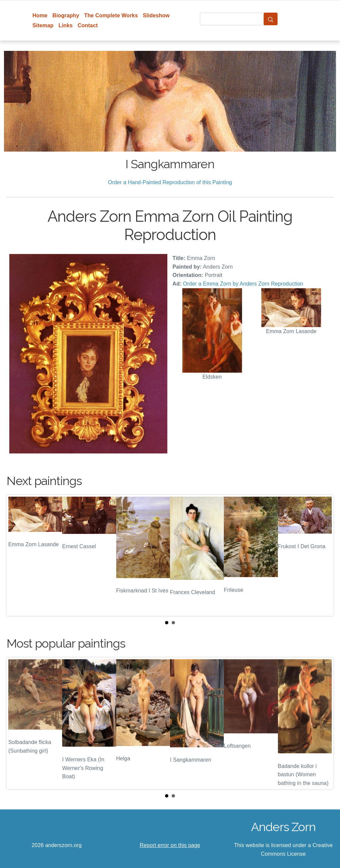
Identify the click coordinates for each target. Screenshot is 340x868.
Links (66, 25)
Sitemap (43, 25)
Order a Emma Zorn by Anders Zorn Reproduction (243, 284)
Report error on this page (170, 845)
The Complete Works (111, 15)
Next (323, 556)
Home (40, 15)
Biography (66, 15)
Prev (17, 556)
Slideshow (156, 15)
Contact (88, 25)
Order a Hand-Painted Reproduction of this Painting (170, 182)
